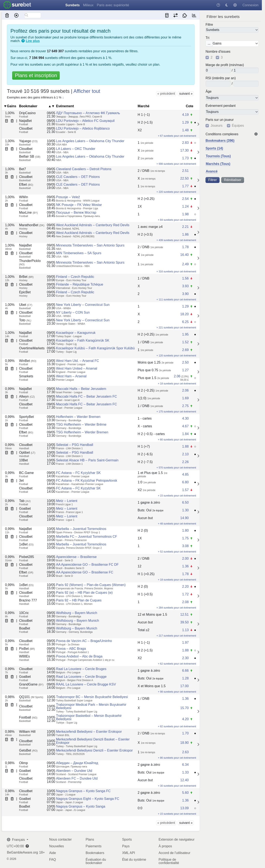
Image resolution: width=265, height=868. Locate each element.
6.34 (185, 765)
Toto (25, 320)
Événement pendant (220, 106)
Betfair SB (30, 156)
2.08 (185, 602)
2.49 (185, 264)
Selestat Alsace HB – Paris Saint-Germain (87, 460)
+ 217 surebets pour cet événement (176, 636)
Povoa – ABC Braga (71, 649)
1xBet (26, 544)
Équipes (238, 126)
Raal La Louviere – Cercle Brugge (81, 677)
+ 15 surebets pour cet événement (177, 496)
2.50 (185, 362)
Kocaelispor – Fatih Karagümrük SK (83, 340)
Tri (207, 38)
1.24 (185, 206)
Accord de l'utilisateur (175, 853)
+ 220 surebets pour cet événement (176, 192)
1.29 (185, 122)
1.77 (185, 186)
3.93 (185, 286)
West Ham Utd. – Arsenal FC (78, 361)
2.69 (185, 350)
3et (21, 481)
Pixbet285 (26, 557)
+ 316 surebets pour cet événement (176, 272)
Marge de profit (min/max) (225, 65)
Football (28, 717)
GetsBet (28, 750)
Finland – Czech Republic (75, 277)
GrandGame (31, 684)
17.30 (184, 150)
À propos (165, 846)
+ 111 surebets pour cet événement (176, 300)
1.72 (185, 594)
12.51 (184, 615)
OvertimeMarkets (32, 348)
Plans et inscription (36, 75)
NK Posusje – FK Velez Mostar (79, 205)
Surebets (72, 5)
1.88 (185, 446)
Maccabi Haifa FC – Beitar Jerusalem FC (87, 396)
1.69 (185, 398)
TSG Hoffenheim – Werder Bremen (82, 432)
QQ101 (31, 697)
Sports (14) (214, 148)
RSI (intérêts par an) (221, 78)
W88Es (25, 656)
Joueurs (217, 126)
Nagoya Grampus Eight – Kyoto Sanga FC (88, 799)
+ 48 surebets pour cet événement (177, 524)
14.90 (184, 518)
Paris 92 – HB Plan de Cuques (79, 600)
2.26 (185, 462)
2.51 (185, 171)
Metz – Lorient (67, 501)
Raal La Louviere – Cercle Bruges (81, 669)
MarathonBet (32, 225)
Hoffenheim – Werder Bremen (78, 417)
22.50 (184, 178)
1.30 (185, 510)
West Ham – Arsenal (71, 376)
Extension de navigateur (177, 839)
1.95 (185, 334)
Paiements (94, 846)
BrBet (26, 277)
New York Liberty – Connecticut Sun (83, 305)
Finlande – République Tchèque (80, 284)
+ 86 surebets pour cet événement (177, 758)
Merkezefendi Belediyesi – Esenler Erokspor (89, 732)
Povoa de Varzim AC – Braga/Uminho (84, 641)
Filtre (209, 24)
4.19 (185, 115)
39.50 (184, 622)
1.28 (185, 678)
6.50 (185, 502)
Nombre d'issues (218, 52)
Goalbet (25, 509)
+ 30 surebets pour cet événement (177, 786)
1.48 (185, 130)
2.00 (185, 558)
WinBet (28, 361)
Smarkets (26, 376)
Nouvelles (57, 846)
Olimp (23, 763)
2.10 (185, 454)
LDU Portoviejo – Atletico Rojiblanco (83, 128)
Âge (208, 92)
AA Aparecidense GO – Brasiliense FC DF (87, 565)
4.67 (185, 426)
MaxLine (28, 213)
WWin (24, 197)
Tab (25, 501)
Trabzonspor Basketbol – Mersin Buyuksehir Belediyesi (89, 717)
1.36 (185, 566)
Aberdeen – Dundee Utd (74, 771)
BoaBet (25, 628)
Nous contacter (61, 839)
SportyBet (26, 417)
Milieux (88, 5)
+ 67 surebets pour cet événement (177, 136)
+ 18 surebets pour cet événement (177, 384)
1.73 (185, 158)
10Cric (24, 613)
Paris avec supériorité (113, 5)
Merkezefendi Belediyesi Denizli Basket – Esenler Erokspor (93, 741)
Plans (90, 839)
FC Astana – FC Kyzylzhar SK (78, 473)
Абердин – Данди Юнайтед (77, 763)
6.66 (185, 671)
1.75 (185, 538)
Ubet (26, 305)
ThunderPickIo (30, 262)
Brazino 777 (28, 600)
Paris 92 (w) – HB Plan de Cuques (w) (84, 593)
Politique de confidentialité (169, 861)
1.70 (185, 733)
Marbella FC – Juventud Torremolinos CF (87, 537)
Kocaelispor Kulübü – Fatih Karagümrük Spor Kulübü (95, 348)
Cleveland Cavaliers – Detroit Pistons (84, 169)
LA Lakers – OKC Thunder (76, 149)
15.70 (184, 708)
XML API (129, 853)
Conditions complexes (222, 134)
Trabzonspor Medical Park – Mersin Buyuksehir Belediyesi (91, 706)
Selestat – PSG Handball (75, 453)
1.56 (185, 278)
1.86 (185, 234)
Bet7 (23, 169)
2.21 (185, 227)
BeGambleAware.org (22, 853)
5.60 (185, 793)
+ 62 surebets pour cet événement (177, 664)
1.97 (185, 643)
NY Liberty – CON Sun (73, 312)
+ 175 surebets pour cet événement (176, 412)
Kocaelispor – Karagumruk (76, 333)
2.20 (185, 587)
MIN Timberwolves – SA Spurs (79, 253)
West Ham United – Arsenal (77, 368)
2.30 (185, 658)
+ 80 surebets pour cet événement (177, 440)
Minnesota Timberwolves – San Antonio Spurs (90, 245)
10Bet (23, 460)
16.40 (184, 255)
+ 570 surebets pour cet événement (176, 468)
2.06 (177, 376)
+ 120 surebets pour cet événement (176, 356)
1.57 (185, 490)
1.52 (185, 342)
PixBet (27, 649)
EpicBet (25, 292)
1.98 (185, 214)
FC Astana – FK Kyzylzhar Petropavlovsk (87, 481)
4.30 (185, 418)
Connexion (251, 5)
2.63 (185, 752)
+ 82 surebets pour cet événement (177, 726)
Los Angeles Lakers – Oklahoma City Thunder (90, 141)
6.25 (185, 322)
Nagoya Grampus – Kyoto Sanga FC (83, 791)
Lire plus (33, 41)
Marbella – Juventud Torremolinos (81, 529)
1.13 (185, 630)
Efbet (26, 184)
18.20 (184, 314)
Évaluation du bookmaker (96, 861)
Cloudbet (26, 128)
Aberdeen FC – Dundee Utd (77, 778)
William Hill (27, 732)
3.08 (185, 546)
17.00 (184, 686)
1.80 (185, 530)
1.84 (185, 434)
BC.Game (26, 473)
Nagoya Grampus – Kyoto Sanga (81, 806)
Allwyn (27, 396)
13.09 (184, 808)
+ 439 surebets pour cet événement (176, 240)
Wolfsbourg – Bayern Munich (78, 621)
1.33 (185, 772)
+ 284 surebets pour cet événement (176, 608)
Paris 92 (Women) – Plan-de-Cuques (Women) (91, 585)
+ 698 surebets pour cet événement (176, 164)
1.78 (185, 247)
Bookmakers (95, 853)
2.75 (185, 406)
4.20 (185, 719)
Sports (127, 839)
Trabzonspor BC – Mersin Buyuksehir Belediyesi (92, 697)
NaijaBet (25, 121)
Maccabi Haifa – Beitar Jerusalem (81, 389)
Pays (126, 846)
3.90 (185, 294)
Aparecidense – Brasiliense (76, 557)
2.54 (185, 199)
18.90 (184, 743)
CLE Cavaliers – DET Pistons (78, 177)
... (209, 43)
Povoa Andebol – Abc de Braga (79, 656)
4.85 (185, 474)
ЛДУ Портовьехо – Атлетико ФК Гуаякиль (88, 113)
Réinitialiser (233, 180)
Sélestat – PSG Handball (75, 445)
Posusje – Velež (68, 197)
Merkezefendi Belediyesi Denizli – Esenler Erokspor (94, 750)
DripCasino (27, 113)
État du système (134, 860)
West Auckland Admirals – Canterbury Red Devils (93, 225)
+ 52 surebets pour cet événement (177, 552)
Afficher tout (87, 91)
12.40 (184, 780)
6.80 (185, 482)
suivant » (186, 94)
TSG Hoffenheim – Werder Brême (81, 424)
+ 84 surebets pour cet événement (177, 220)
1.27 (185, 370)
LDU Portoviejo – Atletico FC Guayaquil (85, 121)
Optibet (27, 453)
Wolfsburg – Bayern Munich (77, 613)
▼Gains (10, 106)
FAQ (53, 860)
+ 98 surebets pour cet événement (177, 692)
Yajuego (28, 141)
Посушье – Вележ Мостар (76, 213)
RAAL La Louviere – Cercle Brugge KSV (86, 684)
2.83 (185, 143)
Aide (53, 853)
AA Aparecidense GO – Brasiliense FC (85, 572)
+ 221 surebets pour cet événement (176, 328)
